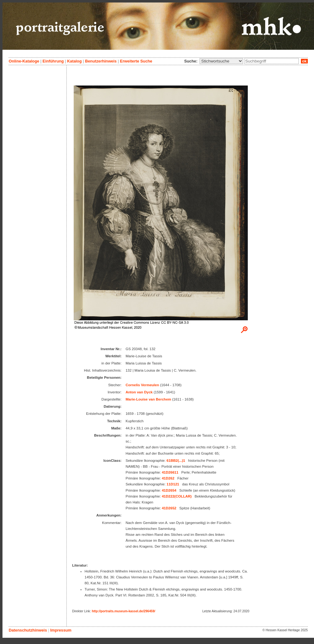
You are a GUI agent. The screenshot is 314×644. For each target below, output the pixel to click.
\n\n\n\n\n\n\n (221, 61)
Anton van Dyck (139, 392)
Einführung (53, 61)
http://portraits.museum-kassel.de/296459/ (123, 611)
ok (304, 61)
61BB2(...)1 (176, 461)
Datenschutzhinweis (28, 630)
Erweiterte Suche (136, 61)
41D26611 (170, 472)
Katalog (74, 61)
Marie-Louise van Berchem (148, 399)
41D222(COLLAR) (177, 496)
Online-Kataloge (24, 61)
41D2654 (169, 490)
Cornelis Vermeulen (142, 385)
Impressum (61, 630)
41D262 (168, 478)
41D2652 (169, 508)
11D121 (173, 484)
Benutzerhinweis (101, 61)
